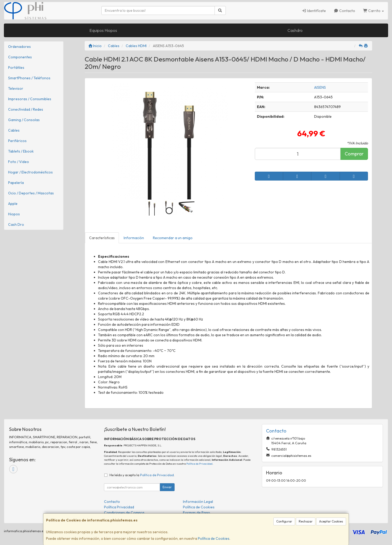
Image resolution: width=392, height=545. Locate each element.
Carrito (374, 11)
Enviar (167, 487)
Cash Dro (16, 224)
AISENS (320, 87)
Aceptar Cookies (331, 521)
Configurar (284, 521)
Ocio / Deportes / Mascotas (31, 193)
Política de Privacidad (199, 464)
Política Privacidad (119, 507)
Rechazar (306, 521)
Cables (14, 130)
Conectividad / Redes (26, 109)
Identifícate (314, 11)
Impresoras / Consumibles (30, 99)
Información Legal (198, 502)
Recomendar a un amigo (173, 238)
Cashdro (295, 30)
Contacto (344, 11)
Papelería (16, 183)
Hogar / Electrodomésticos (30, 172)
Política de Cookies (214, 538)
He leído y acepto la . (142, 475)
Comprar (354, 154)
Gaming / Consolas (24, 120)
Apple (13, 204)
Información (134, 238)
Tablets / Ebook (21, 151)
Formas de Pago (197, 513)
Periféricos (17, 141)
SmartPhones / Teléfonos (29, 78)
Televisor (16, 88)
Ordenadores (19, 47)
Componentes (20, 57)
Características (102, 238)
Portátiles (16, 68)
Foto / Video (19, 162)
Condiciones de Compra (124, 513)
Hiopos (14, 214)
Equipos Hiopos (103, 30)
